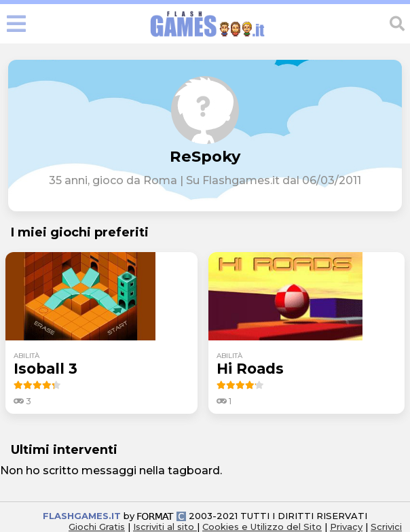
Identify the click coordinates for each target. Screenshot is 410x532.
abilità (26, 356)
